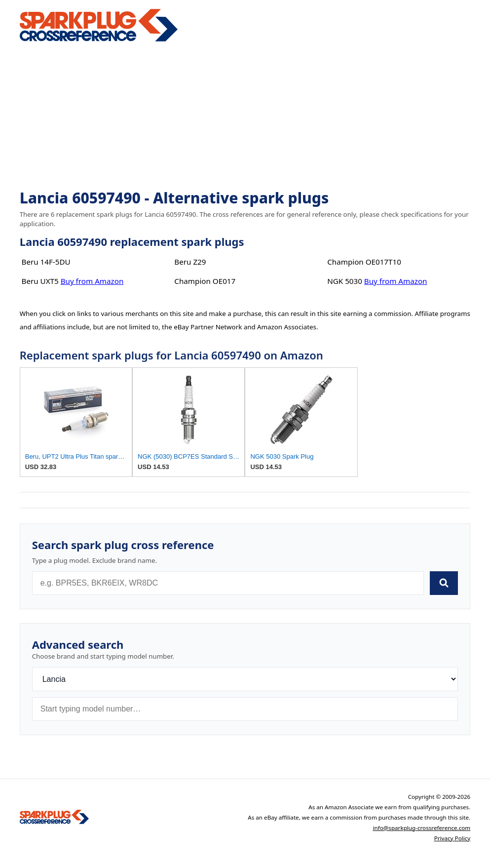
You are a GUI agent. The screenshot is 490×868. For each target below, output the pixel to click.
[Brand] (245, 679)
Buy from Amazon (92, 281)
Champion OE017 (205, 281)
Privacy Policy (452, 838)
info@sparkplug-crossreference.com (422, 828)
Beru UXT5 (40, 281)
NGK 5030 (345, 281)
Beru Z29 (190, 262)
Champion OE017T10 (364, 262)
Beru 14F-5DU (46, 262)
